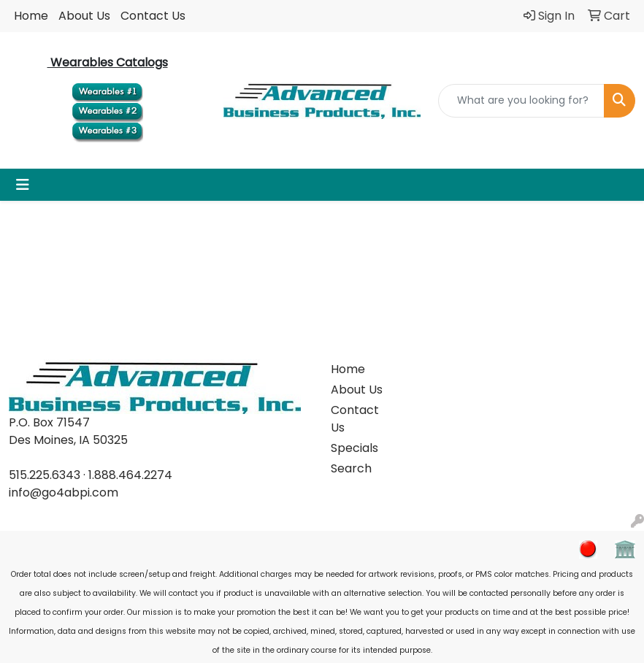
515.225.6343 (45, 475)
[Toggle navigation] (23, 185)
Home (31, 16)
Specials (354, 448)
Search (351, 468)
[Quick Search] (521, 101)
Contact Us (153, 16)
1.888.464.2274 (130, 475)
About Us (84, 16)
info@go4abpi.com (64, 493)
